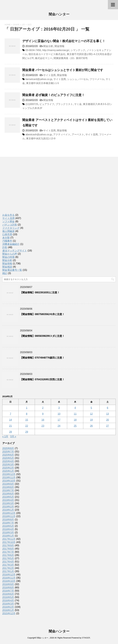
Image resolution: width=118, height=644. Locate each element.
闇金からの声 (10, 254)
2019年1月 (8, 510)
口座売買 (7, 234)
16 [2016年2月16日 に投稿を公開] (43, 420)
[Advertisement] (25, 188)
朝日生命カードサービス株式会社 (47, 54)
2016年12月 (9, 575)
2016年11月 (9, 578)
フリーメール (97, 79)
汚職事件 (7, 241)
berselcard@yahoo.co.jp (39, 79)
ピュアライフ (47, 104)
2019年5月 (8, 497)
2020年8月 (8, 448)
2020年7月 (8, 452)
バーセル (83, 79)
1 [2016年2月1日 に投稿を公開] (27, 408)
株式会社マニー (44, 58)
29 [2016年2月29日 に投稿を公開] (27, 432)
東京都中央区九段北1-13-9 (41, 138)
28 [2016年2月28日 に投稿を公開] (10, 432)
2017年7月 (8, 552)
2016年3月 (8, 604)
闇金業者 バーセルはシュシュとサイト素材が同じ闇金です (63, 70)
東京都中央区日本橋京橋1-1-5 (42, 83)
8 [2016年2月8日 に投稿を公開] (27, 414)
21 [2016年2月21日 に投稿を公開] (10, 426)
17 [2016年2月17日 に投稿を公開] (59, 420)
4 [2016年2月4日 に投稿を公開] (75, 408)
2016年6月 (8, 594)
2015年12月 (9, 613)
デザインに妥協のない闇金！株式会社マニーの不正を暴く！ (64, 41)
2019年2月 (8, 507)
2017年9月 (8, 545)
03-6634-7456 (33, 50)
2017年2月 (8, 568)
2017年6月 (8, 555)
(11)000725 (32, 104)
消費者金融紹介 (11, 244)
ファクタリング (11, 228)
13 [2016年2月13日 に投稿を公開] (108, 414)
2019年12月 (9, 474)
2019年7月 (8, 490)
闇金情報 (59, 46)
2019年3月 (8, 503)
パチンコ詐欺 (10, 225)
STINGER (86, 638)
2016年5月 (8, 597)
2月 (23, 25)
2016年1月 (8, 610)
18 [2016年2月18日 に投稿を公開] (75, 420)
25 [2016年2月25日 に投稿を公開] (75, 426)
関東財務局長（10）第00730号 (71, 58)
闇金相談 (7, 267)
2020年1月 (8, 471)
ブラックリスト (64, 104)
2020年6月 (8, 455)
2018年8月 (8, 520)
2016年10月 (9, 581)
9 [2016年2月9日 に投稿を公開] (43, 414)
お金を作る (8, 215)
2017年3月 (8, 565)
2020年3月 (8, 465)
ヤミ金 (78, 104)
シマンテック (78, 50)
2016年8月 (8, 588)
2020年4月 (8, 461)
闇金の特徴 (8, 257)
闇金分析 (48, 46)
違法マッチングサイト (15, 251)
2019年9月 (8, 484)
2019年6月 (8, 494)
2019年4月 (8, 500)
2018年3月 (8, 532)
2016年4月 (8, 600)
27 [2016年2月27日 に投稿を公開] (108, 426)
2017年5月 (8, 558)
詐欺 (5, 247)
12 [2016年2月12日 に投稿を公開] (91, 414)
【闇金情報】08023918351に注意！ (40, 292)
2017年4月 (8, 562)
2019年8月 (8, 487)
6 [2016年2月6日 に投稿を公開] (107, 408)
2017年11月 (9, 539)
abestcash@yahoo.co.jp (39, 134)
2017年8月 (8, 549)
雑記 (5, 273)
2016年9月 (8, 584)
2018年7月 (8, 523)
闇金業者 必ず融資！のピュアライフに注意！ (53, 95)
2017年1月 (8, 571)
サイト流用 (49, 75)
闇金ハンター (59, 15)
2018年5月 (8, 526)
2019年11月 (9, 477)
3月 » (13, 436)
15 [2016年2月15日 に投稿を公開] (27, 420)
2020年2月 (8, 468)
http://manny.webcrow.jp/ (56, 50)
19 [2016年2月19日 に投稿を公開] (91, 420)
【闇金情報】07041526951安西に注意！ (42, 379)
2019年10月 (9, 481)
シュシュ (72, 79)
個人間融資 (8, 231)
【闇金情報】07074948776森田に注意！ (42, 358)
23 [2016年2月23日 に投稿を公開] (43, 426)
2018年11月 (9, 516)
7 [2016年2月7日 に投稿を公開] (11, 414)
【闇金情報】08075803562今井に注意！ (42, 314)
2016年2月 (8, 607)
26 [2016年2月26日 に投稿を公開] (91, 426)
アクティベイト (62, 134)
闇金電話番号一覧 (12, 270)
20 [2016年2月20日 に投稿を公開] (108, 420)
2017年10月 (9, 542)
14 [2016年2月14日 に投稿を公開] (10, 420)
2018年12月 (9, 513)
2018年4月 (8, 529)
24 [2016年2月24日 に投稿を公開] (59, 426)
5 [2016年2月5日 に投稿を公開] (91, 408)
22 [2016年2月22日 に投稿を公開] (27, 426)
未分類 (6, 238)
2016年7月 (8, 591)
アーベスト (78, 134)
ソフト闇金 (8, 221)
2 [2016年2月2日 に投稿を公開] (43, 408)
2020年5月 (8, 458)
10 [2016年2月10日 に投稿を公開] (59, 414)
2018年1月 (8, 536)
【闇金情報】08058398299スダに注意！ (42, 336)
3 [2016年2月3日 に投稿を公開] (59, 408)
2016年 (16, 25)
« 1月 (5, 436)
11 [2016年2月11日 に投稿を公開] (75, 414)
